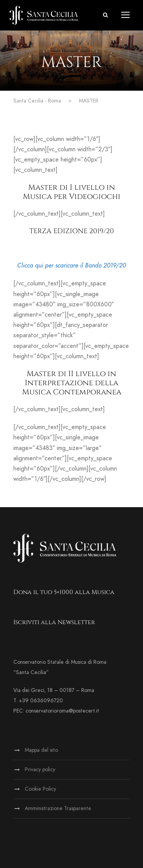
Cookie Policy (40, 789)
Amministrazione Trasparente (58, 808)
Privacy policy (40, 770)
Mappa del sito (41, 750)
